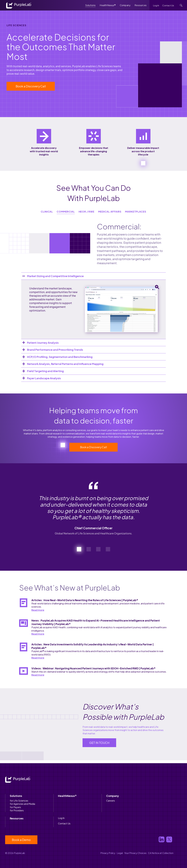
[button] (79, 549)
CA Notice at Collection (161, 853)
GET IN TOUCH (99, 743)
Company (125, 5)
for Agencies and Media (22, 804)
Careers (111, 801)
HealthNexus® (108, 5)
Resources (141, 5)
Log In (156, 5)
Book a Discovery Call (31, 86)
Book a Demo (21, 840)
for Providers (17, 810)
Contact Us (168, 5)
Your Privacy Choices (135, 853)
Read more (38, 610)
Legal (120, 853)
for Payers (15, 807)
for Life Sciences (19, 801)
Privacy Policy (108, 853)
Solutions (90, 5)
